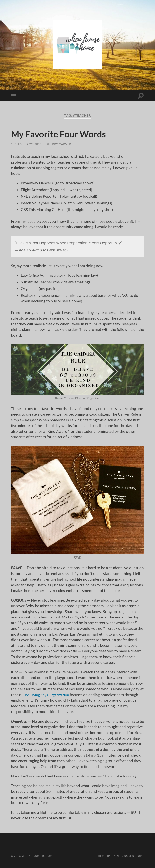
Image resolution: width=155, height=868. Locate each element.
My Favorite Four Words (60, 134)
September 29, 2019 (26, 144)
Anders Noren (123, 856)
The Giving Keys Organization (48, 695)
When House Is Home (38, 856)
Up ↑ (141, 856)
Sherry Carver (59, 144)
